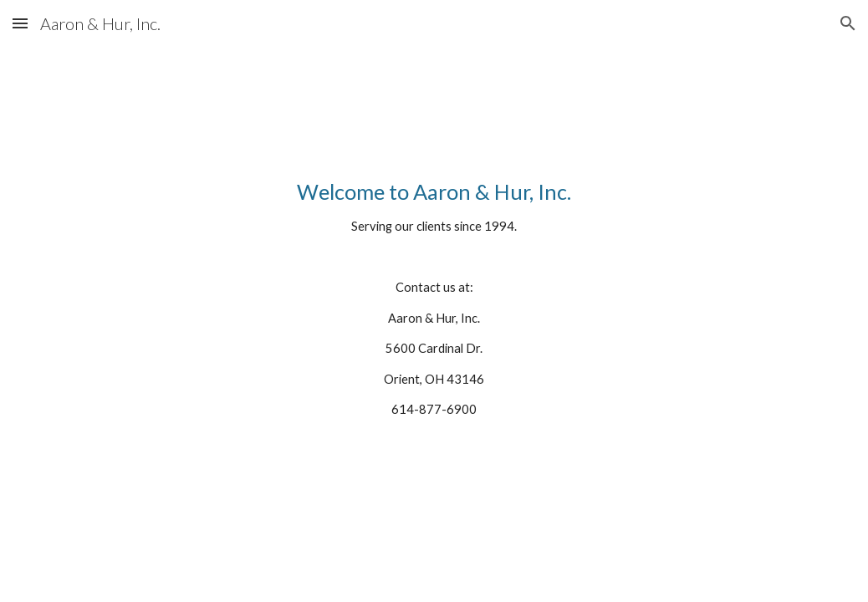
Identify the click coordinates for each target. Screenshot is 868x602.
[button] (20, 23)
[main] (434, 314)
